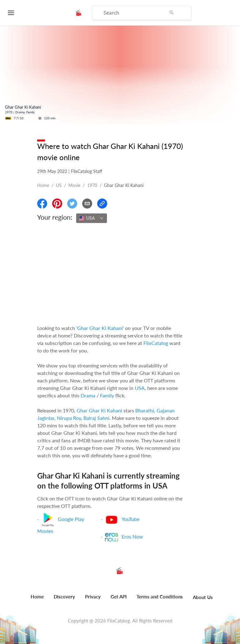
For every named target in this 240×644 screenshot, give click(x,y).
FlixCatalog (156, 343)
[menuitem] (37, 600)
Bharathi (145, 410)
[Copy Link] (102, 204)
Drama (88, 395)
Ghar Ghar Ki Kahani (99, 410)
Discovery (64, 597)
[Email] (87, 204)
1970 (92, 185)
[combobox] (92, 218)
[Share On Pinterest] (57, 204)
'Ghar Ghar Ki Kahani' (100, 328)
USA (140, 388)
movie (74, 185)
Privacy (93, 597)
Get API (119, 597)
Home (43, 185)
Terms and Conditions (160, 597)
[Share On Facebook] (42, 204)
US (59, 185)
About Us (203, 597)
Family (107, 395)
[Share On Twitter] (72, 204)
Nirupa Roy (69, 418)
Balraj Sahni (96, 418)
